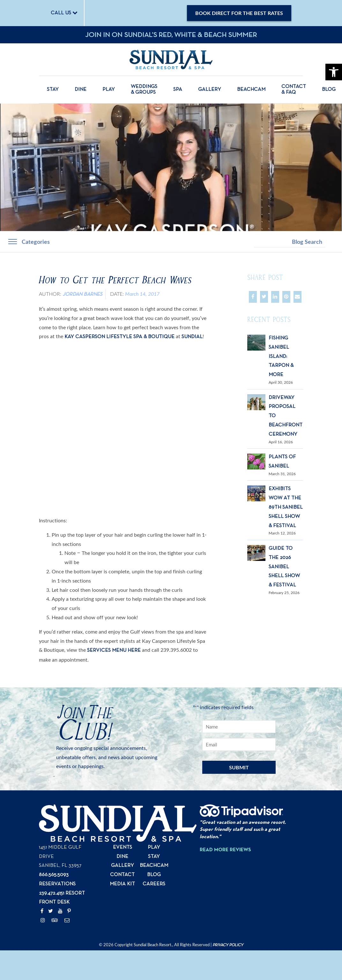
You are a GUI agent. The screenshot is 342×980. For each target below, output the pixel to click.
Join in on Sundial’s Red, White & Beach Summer (171, 35)
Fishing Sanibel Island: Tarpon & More (281, 356)
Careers (154, 884)
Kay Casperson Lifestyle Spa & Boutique (119, 337)
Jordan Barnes (82, 294)
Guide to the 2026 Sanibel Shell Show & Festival (284, 567)
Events (123, 847)
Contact (122, 875)
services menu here (114, 650)
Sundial (192, 337)
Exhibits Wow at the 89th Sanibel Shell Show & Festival (286, 507)
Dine (81, 90)
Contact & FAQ (294, 90)
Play (109, 90)
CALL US (64, 13)
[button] (334, 72)
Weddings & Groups (144, 90)
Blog (329, 90)
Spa (178, 90)
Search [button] (331, 242)
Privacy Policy (228, 945)
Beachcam (251, 90)
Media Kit (122, 884)
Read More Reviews (225, 850)
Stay (53, 90)
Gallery (210, 90)
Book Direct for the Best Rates (239, 13)
